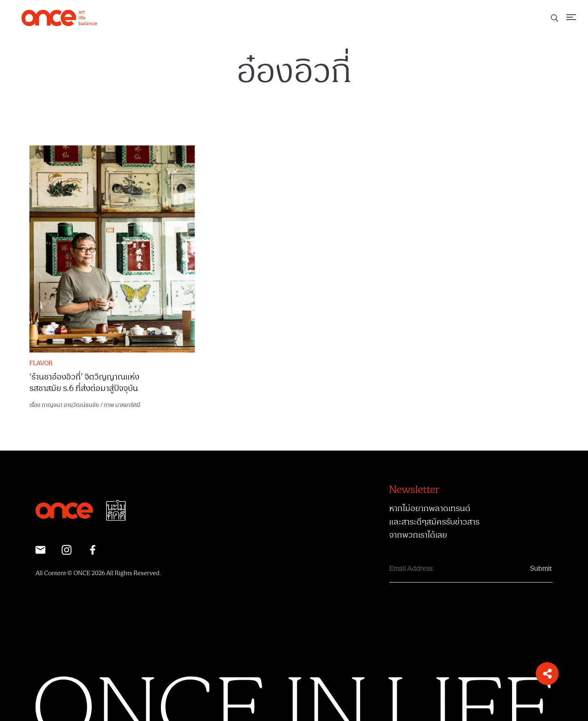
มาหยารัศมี (128, 405)
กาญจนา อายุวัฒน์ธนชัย (70, 405)
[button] (547, 674)
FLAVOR (41, 364)
